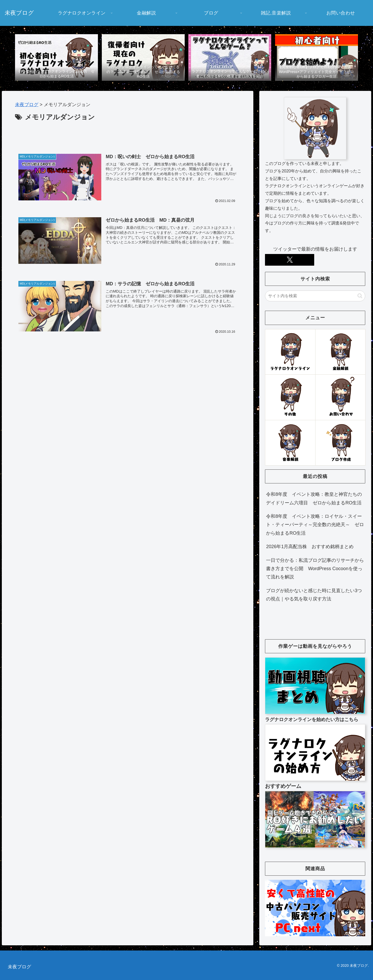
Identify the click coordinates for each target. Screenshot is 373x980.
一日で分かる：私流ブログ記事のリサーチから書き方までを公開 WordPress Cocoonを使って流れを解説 (315, 569)
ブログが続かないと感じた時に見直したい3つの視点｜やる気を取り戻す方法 (314, 595)
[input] (315, 296)
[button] (360, 296)
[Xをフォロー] (290, 260)
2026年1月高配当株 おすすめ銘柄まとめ (310, 547)
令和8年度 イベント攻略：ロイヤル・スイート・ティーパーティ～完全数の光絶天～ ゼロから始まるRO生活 (315, 525)
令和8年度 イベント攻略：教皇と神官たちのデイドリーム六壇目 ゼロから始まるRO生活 (314, 498)
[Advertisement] (128, 137)
